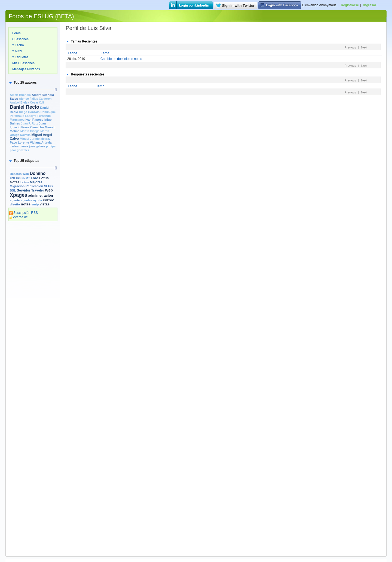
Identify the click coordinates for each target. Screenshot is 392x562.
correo (49, 200)
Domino (38, 173)
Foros (16, 33)
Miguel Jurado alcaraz (35, 139)
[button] (23, 83)
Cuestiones (20, 39)
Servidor (24, 190)
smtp (35, 204)
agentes (26, 200)
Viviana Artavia (41, 142)
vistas (45, 204)
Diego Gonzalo (29, 112)
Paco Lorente (19, 142)
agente (15, 200)
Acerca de (18, 217)
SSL (13, 190)
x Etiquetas (20, 57)
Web (49, 190)
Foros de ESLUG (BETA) (41, 16)
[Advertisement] (33, 307)
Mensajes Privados (26, 69)
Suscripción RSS (23, 213)
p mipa (51, 146)
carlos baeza (19, 146)
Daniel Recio (24, 107)
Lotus (25, 182)
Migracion (17, 186)
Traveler (38, 190)
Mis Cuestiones (23, 63)
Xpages (19, 195)
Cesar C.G (37, 102)
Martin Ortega (30, 131)
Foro (34, 178)
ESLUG (15, 178)
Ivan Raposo (34, 120)
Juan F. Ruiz (29, 123)
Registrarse (350, 5)
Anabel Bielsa (19, 102)
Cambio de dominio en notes (121, 59)
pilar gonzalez (19, 150)
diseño (15, 204)
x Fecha (18, 45)
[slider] (56, 90)
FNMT (26, 178)
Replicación (34, 186)
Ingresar (370, 5)
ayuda (38, 200)
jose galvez (37, 146)
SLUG (48, 186)
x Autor (17, 51)
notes (26, 204)
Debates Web (19, 174)
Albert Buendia (20, 95)
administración (40, 195)
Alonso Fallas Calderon (35, 99)
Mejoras (36, 182)
